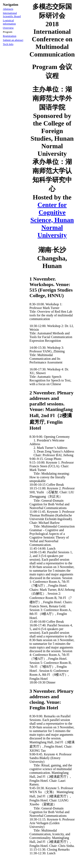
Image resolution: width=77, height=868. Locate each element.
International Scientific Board (12, 15)
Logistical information (9, 22)
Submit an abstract (13, 40)
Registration (10, 36)
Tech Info (8, 44)
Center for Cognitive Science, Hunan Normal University (52, 220)
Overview (8, 28)
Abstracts (8, 9)
